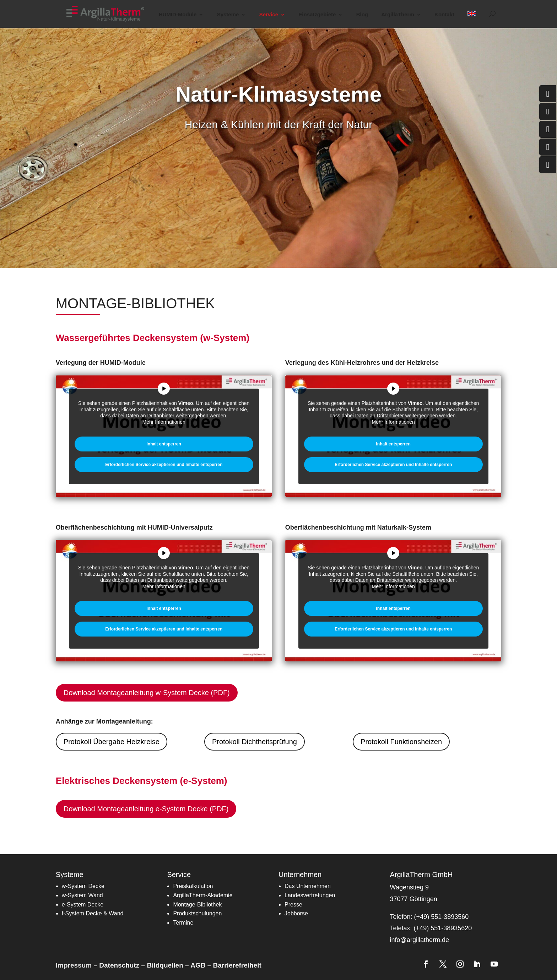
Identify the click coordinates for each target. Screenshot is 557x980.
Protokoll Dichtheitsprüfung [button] (255, 742)
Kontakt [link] (444, 15)
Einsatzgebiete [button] (317, 15)
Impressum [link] (74, 965)
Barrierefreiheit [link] (237, 965)
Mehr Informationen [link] (164, 422)
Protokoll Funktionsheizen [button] (401, 742)
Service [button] (269, 15)
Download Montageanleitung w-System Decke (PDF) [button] (147, 693)
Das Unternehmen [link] (308, 886)
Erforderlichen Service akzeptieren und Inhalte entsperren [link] (164, 465)
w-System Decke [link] (83, 886)
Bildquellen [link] (165, 965)
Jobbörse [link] (296, 913)
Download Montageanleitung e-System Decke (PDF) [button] (146, 809)
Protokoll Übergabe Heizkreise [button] (112, 742)
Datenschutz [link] (119, 965)
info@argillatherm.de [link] (420, 940)
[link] (110, 13)
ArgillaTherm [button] (398, 15)
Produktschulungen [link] (197, 913)
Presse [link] (293, 905)
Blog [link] (362, 15)
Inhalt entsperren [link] (164, 444)
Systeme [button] (228, 15)
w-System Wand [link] (82, 895)
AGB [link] (198, 965)
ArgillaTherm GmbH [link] (421, 875)
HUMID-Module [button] (178, 15)
